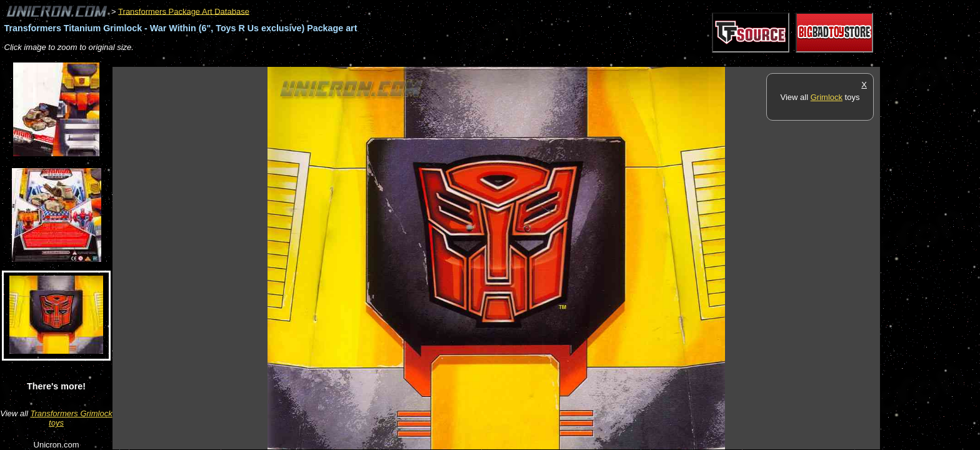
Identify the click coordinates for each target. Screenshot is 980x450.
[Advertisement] (340, 60)
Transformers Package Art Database (184, 11)
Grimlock (827, 97)
